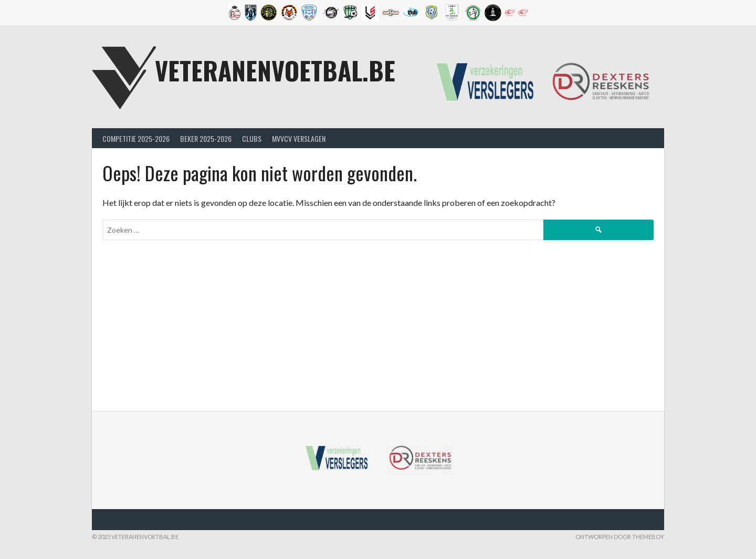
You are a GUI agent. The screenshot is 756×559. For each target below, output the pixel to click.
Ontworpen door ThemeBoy (620, 537)
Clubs (252, 138)
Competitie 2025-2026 (136, 138)
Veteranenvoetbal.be (275, 70)
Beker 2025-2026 (206, 138)
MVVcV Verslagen (299, 138)
